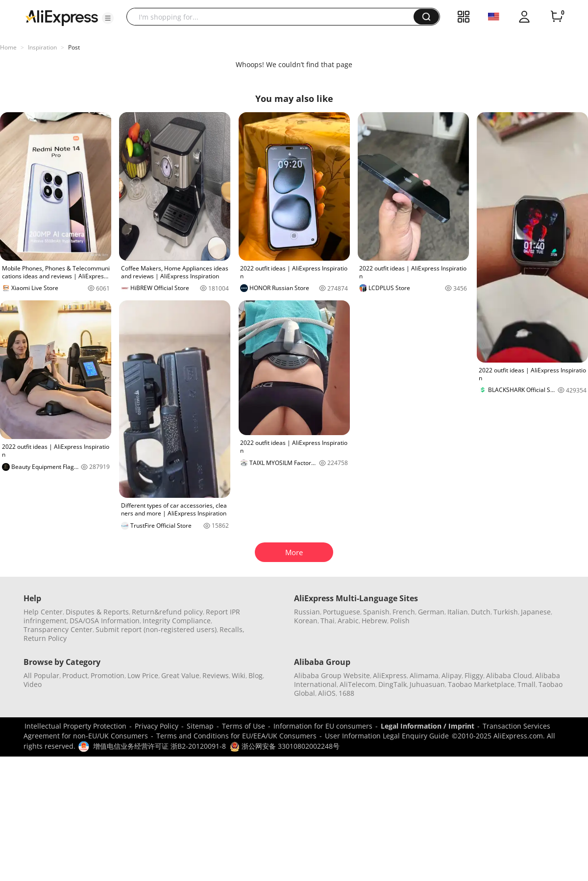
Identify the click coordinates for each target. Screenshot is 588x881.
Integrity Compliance (177, 621)
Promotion (108, 675)
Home (8, 47)
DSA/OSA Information (105, 621)
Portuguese (342, 612)
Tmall (527, 684)
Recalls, (232, 629)
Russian (307, 612)
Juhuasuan (427, 684)
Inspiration (42, 47)
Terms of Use (244, 726)
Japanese (536, 612)
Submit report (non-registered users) (156, 629)
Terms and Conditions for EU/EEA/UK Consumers (236, 736)
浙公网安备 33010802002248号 (285, 746)
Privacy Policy (157, 726)
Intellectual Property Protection (75, 726)
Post (74, 47)
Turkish (506, 612)
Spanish (376, 612)
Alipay (452, 675)
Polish (400, 621)
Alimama (424, 675)
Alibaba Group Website (332, 675)
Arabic (348, 621)
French (404, 612)
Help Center (43, 612)
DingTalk (392, 684)
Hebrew (374, 621)
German (431, 612)
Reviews (216, 675)
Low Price (143, 675)
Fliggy (474, 675)
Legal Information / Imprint (428, 726)
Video (33, 684)
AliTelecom (357, 684)
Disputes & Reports (97, 612)
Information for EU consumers (323, 726)
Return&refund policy (167, 612)
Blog (256, 675)
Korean (306, 621)
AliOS (327, 693)
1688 (346, 693)
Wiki (239, 675)
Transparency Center (58, 629)
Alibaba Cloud (509, 675)
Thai (328, 621)
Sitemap (200, 726)
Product (75, 675)
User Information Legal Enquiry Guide (387, 736)
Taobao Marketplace (481, 684)
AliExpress (390, 675)
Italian (458, 612)
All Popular (41, 675)
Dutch (481, 612)
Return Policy (45, 638)
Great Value (180, 675)
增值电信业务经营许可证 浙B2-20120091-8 (159, 746)
